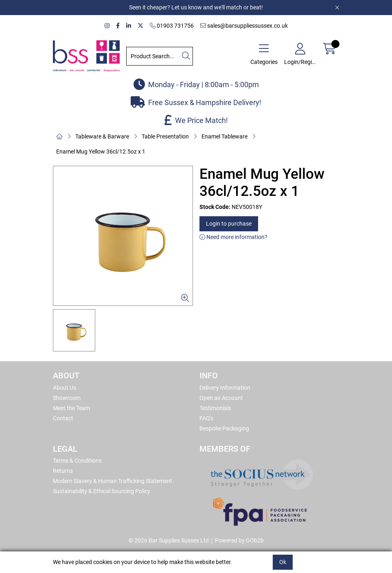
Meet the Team (71, 408)
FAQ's (206, 418)
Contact (63, 418)
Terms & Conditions (77, 461)
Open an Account (221, 398)
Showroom (67, 398)
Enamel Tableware (224, 136)
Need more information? (233, 237)
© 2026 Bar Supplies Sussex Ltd (169, 540)
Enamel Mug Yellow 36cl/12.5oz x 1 (101, 151)
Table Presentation (165, 136)
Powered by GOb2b (239, 540)
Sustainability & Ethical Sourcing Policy (102, 491)
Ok (283, 562)
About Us (65, 388)
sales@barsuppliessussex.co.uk (244, 26)
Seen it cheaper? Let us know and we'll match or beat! (196, 7)
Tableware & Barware (102, 136)
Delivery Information (225, 388)
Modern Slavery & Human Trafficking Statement (113, 481)
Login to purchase (229, 224)
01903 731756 (172, 26)
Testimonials (215, 408)
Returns (63, 471)
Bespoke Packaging (224, 428)
